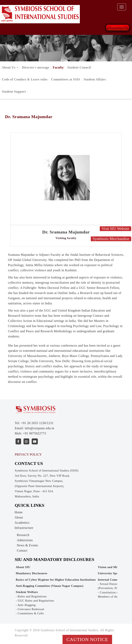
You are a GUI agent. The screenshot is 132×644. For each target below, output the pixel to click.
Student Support (14, 92)
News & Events (28, 545)
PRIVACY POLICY (28, 454)
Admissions (25, 540)
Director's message (36, 67)
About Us (10, 67)
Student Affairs (95, 79)
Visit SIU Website (115, 229)
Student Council (79, 67)
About (19, 517)
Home (19, 512)
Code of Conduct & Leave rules (25, 79)
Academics (22, 523)
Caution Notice (87, 639)
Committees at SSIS (66, 79)
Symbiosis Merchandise (111, 239)
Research (23, 535)
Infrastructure (24, 528)
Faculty (58, 67)
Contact (22, 550)
